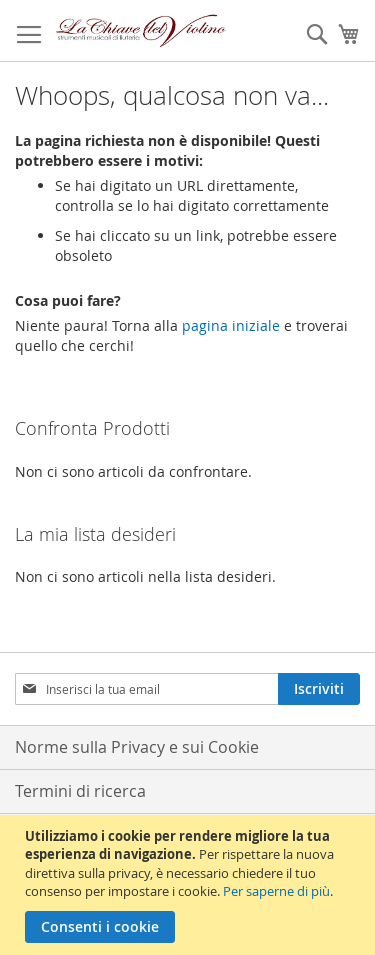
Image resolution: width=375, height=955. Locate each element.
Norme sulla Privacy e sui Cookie (137, 747)
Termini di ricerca (80, 791)
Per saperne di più (276, 891)
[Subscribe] (319, 689)
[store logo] (141, 31)
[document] (190, 885)
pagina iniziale (231, 325)
